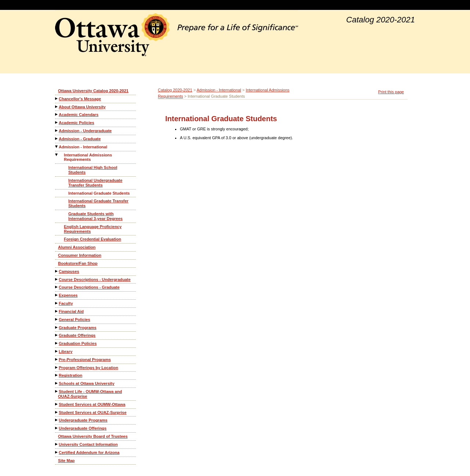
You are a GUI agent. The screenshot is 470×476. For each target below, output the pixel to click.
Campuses (69, 271)
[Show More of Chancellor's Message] (57, 99)
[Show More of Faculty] (57, 303)
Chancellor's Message (80, 99)
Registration (70, 375)
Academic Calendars (79, 115)
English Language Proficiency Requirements (93, 229)
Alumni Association (77, 247)
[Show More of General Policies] (57, 319)
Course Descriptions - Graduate (89, 287)
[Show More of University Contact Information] (57, 444)
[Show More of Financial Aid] (57, 311)
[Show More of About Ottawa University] (57, 107)
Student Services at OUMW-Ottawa (92, 404)
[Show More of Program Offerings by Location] (57, 367)
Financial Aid (71, 311)
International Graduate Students (99, 193)
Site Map (66, 461)
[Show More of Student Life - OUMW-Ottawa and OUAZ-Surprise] (57, 391)
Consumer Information (80, 255)
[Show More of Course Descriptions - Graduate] (57, 287)
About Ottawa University (82, 107)
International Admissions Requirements (88, 157)
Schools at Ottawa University (87, 383)
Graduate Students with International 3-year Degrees (95, 216)
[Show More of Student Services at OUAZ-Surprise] (57, 412)
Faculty (66, 303)
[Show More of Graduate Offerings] (57, 335)
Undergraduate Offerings (83, 428)
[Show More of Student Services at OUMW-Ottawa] (57, 404)
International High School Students (93, 170)
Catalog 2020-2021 (175, 90)
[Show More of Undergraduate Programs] (57, 420)
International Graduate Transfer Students (98, 203)
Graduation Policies (78, 343)
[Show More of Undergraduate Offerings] (57, 428)
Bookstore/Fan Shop (78, 263)
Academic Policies (77, 123)
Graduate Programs (78, 328)
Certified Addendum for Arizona (89, 452)
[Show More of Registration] (57, 375)
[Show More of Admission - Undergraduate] (57, 131)
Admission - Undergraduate (85, 131)
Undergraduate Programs (83, 420)
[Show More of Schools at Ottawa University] (57, 383)
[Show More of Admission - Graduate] (57, 139)
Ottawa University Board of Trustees (93, 436)
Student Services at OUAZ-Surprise (93, 412)
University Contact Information (88, 444)
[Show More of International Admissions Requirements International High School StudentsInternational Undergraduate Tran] (57, 155)
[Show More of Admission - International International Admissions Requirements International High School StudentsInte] (57, 147)
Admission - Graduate (80, 139)
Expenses (68, 295)
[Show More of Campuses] (57, 271)
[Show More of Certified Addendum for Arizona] (57, 452)
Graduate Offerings (77, 335)
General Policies (75, 320)
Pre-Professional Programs (85, 360)
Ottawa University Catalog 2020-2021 (93, 91)
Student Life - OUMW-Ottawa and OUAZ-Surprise (90, 394)
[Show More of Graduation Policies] (57, 343)
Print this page (391, 92)
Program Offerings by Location (88, 368)
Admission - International (83, 147)
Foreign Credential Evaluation (93, 239)
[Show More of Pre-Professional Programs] (57, 359)
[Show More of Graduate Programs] (57, 327)
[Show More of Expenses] (57, 295)
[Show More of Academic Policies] (57, 122)
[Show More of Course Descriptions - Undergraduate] (57, 279)
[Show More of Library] (57, 351)
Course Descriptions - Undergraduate (95, 280)
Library (66, 351)
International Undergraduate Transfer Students (95, 183)
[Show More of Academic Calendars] (57, 114)
